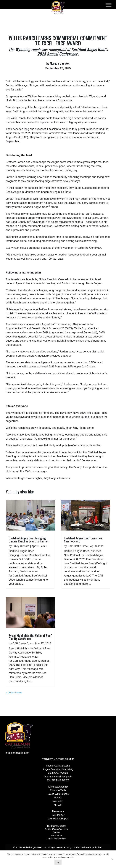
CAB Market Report (58, 819)
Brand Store (56, 835)
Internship (58, 801)
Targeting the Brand (58, 759)
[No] (112, 859)
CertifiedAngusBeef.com (56, 829)
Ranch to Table (58, 790)
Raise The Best (58, 780)
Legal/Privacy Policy (56, 839)
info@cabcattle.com (17, 753)
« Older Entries (14, 693)
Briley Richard (21, 546)
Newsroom (58, 811)
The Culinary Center (56, 826)
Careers (56, 832)
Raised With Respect (58, 794)
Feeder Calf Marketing (58, 766)
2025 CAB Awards (58, 773)
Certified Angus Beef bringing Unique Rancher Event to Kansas (29, 540)
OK (58, 862)
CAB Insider (58, 815)
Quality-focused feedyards (58, 777)
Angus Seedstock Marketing (58, 769)
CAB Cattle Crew (23, 644)
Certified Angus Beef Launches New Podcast (83, 540)
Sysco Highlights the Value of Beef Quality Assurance (30, 637)
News (58, 805)
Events (58, 798)
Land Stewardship (58, 787)
